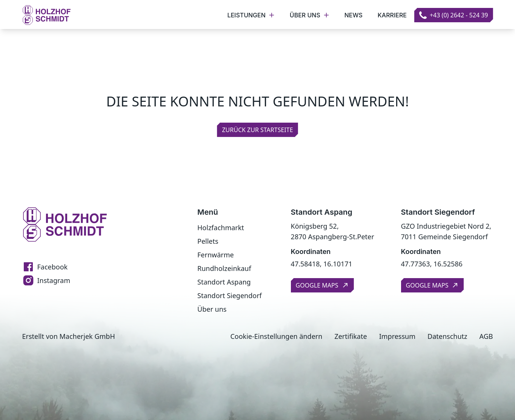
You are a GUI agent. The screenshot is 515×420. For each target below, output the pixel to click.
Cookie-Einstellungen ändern (276, 336)
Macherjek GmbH (87, 336)
